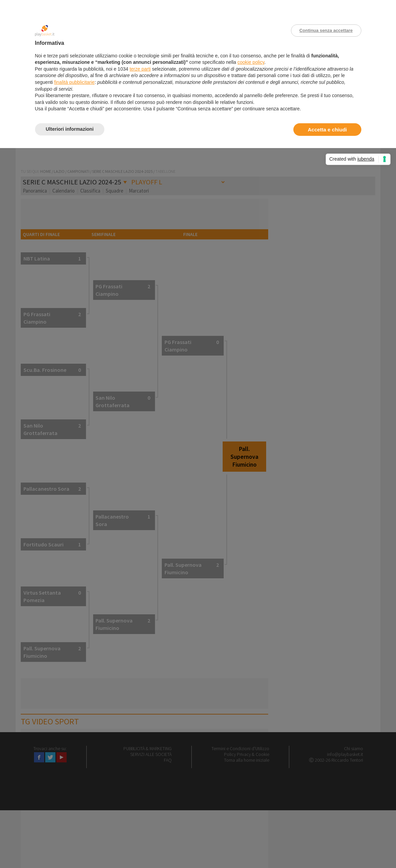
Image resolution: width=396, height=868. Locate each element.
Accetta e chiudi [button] (327, 130)
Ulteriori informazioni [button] (70, 129)
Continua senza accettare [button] (326, 30)
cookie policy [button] (251, 62)
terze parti (140, 69)
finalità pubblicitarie (74, 82)
